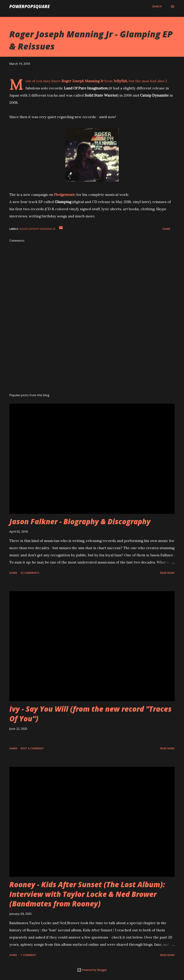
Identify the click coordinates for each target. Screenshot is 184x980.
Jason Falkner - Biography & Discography (80, 521)
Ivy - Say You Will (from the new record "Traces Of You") (90, 714)
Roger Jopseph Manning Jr (37, 229)
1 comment (28, 955)
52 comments (30, 573)
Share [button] (166, 229)
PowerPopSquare (30, 6)
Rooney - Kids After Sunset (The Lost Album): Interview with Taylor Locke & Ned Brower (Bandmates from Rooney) (87, 894)
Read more (167, 573)
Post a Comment (32, 748)
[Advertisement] (92, 362)
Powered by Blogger (92, 970)
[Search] (157, 6)
